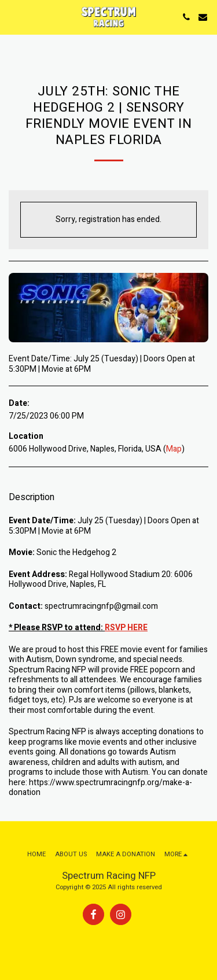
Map (174, 449)
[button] (13, 16)
